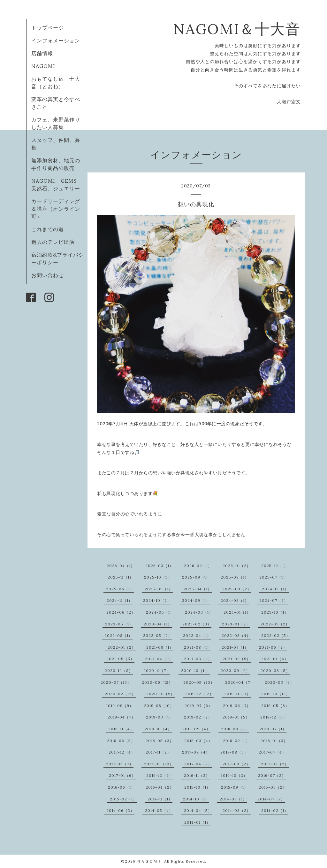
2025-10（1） (158, 577)
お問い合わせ (48, 275)
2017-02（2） (275, 764)
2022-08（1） (118, 635)
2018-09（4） (196, 729)
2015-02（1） (123, 799)
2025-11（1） (121, 577)
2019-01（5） (236, 717)
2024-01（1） (237, 612)
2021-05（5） (120, 659)
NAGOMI (46, 66)
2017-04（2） (198, 764)
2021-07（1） (235, 647)
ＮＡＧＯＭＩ (149, 861)
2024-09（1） (196, 600)
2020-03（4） (279, 682)
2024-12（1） (275, 589)
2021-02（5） (237, 659)
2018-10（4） (158, 729)
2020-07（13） (116, 682)
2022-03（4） (236, 635)
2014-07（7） (271, 799)
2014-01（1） (197, 822)
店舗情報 (42, 53)
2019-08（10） (159, 706)
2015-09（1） (235, 787)
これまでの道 (48, 229)
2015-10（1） (197, 787)
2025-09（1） (196, 577)
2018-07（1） (273, 729)
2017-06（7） (120, 764)
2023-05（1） (119, 624)
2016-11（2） (197, 775)
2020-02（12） (120, 694)
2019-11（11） (237, 694)
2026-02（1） (198, 566)
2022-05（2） (158, 635)
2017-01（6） (122, 775)
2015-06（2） (273, 787)
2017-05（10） (159, 764)
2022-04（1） (197, 635)
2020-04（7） (240, 682)
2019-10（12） (276, 694)
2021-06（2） (273, 647)
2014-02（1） (275, 810)
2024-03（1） (199, 612)
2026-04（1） (121, 566)
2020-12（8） (119, 671)
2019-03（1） (160, 717)
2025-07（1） (273, 577)
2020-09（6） (235, 671)
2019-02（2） (198, 717)
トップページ (48, 28)
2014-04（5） (198, 810)
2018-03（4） (198, 741)
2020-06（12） (157, 682)
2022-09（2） (275, 624)
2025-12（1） (275, 566)
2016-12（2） (160, 775)
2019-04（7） (122, 717)
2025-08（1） (235, 577)
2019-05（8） (275, 706)
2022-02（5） (276, 635)
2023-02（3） (197, 624)
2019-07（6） (198, 706)
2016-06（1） (122, 787)
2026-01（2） (237, 566)
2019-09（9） (119, 706)
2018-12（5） (274, 717)
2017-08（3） (234, 752)
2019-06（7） (237, 706)
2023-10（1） (275, 612)
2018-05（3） (160, 741)
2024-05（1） (160, 612)
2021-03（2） (198, 659)
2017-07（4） (272, 752)
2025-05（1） (159, 589)
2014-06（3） (120, 810)
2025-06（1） (120, 589)
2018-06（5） (121, 741)
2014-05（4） (159, 810)
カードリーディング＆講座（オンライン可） (56, 209)
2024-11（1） (120, 600)
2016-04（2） (160, 787)
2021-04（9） (159, 659)
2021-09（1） (160, 647)
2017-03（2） (236, 764)
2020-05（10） (199, 682)
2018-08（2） (235, 729)
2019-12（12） (199, 694)
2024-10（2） (157, 600)
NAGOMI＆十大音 (237, 29)
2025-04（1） (198, 589)
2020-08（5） (275, 671)
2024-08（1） (235, 600)
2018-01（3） (274, 741)
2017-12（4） (122, 752)
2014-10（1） (196, 799)
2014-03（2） (237, 810)
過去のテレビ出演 (53, 242)
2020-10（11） (196, 671)
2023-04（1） (158, 624)
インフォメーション (56, 40)
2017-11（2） (158, 752)
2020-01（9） (160, 694)
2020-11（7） (157, 671)
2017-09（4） (196, 752)
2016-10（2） (234, 775)
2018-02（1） (236, 741)
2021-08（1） (198, 647)
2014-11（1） (160, 799)
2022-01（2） (122, 647)
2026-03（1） (159, 566)
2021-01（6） (275, 659)
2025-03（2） (237, 589)
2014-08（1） (233, 799)
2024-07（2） (274, 600)
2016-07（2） (272, 775)
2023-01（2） (236, 624)
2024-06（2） (121, 612)
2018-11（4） (121, 729)
